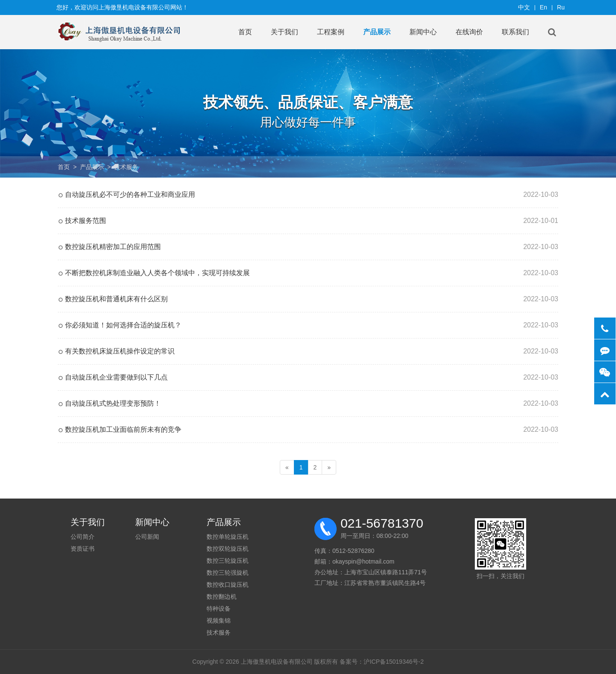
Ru (561, 7)
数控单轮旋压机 (228, 537)
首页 (245, 32)
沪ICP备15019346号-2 (394, 662)
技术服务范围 (86, 221)
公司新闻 (147, 537)
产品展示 (377, 32)
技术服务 (126, 167)
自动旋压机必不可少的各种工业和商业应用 (130, 194)
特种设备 (219, 609)
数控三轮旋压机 (228, 561)
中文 (524, 7)
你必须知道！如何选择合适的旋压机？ (123, 325)
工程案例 (331, 32)
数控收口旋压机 (228, 585)
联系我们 (515, 32)
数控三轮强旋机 (228, 573)
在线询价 (469, 32)
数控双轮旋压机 (228, 549)
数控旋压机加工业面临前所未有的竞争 (123, 429)
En (543, 7)
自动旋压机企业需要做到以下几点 (116, 377)
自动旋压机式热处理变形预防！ (113, 403)
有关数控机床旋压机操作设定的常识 (120, 351)
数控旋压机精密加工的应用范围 (113, 247)
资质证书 (83, 549)
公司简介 (83, 537)
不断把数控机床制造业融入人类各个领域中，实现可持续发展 (157, 273)
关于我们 (284, 32)
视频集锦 (219, 621)
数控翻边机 (222, 597)
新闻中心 (423, 32)
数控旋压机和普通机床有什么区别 (116, 299)
